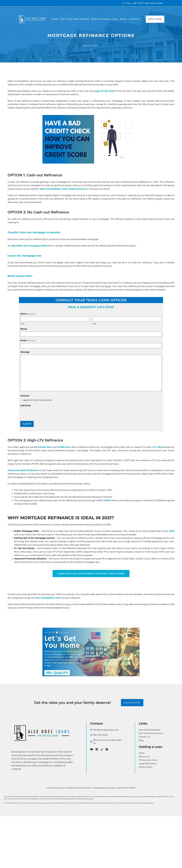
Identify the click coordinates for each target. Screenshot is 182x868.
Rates (123, 19)
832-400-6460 (154, 3)
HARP (107, 500)
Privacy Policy (146, 767)
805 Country (100, 740)
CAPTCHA (25, 406)
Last (94, 324)
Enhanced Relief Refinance (23, 470)
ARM (172, 531)
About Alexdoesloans (149, 730)
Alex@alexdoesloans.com (106, 730)
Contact (136, 19)
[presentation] (39, 413)
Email (28, 341)
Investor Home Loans (105, 19)
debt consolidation (50, 189)
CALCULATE (132, 703)
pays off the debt (104, 91)
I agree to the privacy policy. (37, 400)
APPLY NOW (155, 19)
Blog (141, 740)
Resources (144, 757)
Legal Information (148, 764)
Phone (24, 329)
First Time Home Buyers (75, 19)
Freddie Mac (63, 447)
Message (25, 352)
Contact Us (144, 737)
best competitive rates (48, 598)
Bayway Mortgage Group (110, 788)
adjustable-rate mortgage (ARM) (29, 246)
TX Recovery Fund (148, 760)
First (22, 324)
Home (55, 19)
